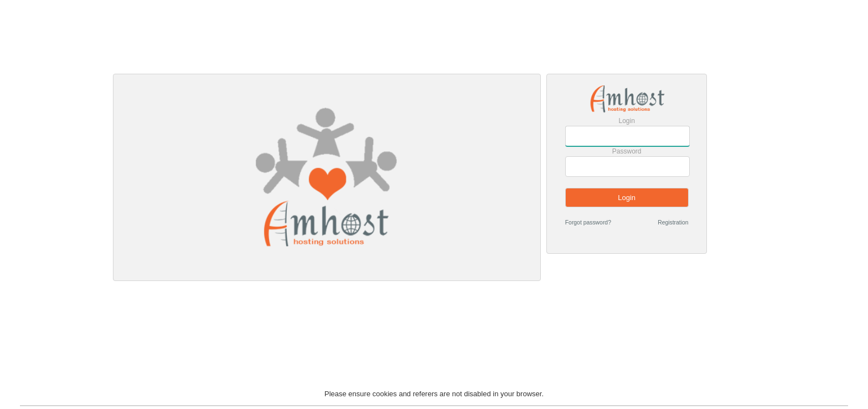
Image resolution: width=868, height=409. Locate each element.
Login (627, 121)
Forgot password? (588, 223)
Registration (673, 223)
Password (627, 151)
